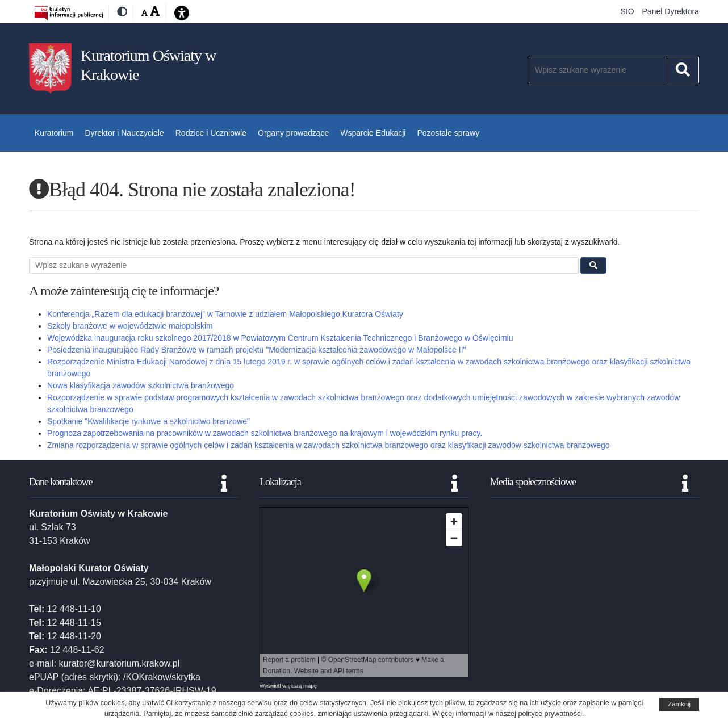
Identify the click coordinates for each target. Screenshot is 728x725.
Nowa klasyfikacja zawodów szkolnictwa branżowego (141, 385)
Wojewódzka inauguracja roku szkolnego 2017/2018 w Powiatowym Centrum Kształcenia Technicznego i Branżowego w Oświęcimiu (280, 338)
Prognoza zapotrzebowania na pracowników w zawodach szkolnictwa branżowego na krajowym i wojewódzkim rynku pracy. (265, 433)
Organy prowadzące (293, 133)
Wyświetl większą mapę (288, 686)
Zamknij (679, 704)
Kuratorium (54, 133)
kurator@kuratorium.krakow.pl (119, 663)
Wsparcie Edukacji (373, 133)
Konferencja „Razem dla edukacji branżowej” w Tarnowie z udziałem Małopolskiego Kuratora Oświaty (225, 314)
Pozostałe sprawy (448, 133)
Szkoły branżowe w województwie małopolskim (130, 326)
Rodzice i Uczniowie (211, 133)
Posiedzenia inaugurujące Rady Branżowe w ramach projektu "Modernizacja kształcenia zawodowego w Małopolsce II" (257, 350)
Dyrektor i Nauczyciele (124, 133)
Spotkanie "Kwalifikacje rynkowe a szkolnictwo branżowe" (148, 421)
